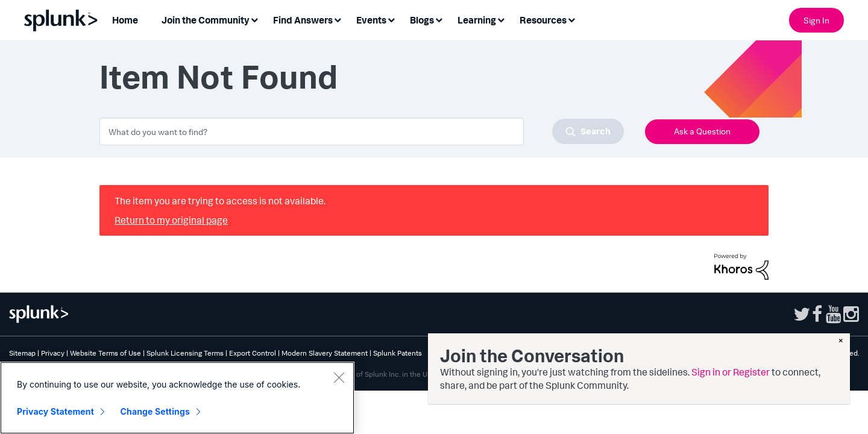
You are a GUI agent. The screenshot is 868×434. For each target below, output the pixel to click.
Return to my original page (171, 220)
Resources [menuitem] (543, 20)
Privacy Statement (55, 411)
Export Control (253, 353)
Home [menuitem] (125, 20)
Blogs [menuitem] (422, 20)
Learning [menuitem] (477, 20)
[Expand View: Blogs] (439, 19)
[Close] (339, 377)
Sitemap (22, 353)
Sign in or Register (731, 372)
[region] (177, 398)
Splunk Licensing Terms (185, 353)
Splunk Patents (398, 353)
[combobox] (362, 131)
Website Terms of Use (105, 353)
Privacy (53, 353)
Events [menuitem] (371, 20)
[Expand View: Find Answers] (338, 19)
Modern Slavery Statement (325, 353)
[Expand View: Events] (391, 19)
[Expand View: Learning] (501, 19)
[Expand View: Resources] (571, 19)
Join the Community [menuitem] (206, 20)
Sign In (816, 20)
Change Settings (155, 411)
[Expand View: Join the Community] (254, 19)
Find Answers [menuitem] (303, 20)
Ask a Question (702, 131)
